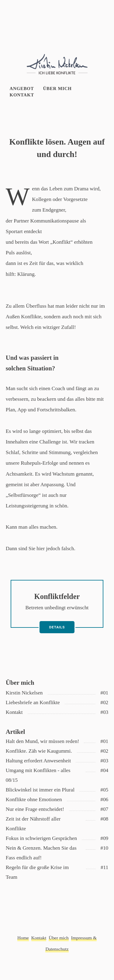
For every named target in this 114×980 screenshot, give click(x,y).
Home (23, 938)
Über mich (57, 89)
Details (57, 627)
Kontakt (22, 95)
